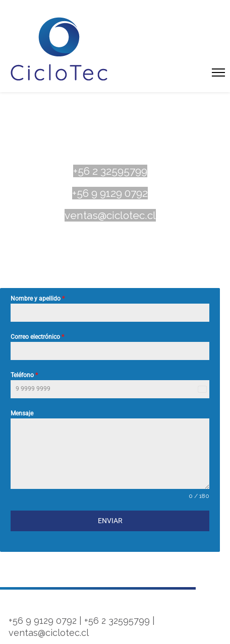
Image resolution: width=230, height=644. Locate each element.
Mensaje (22, 413)
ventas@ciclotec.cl (110, 215)
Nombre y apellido (38, 299)
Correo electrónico (37, 337)
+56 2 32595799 (110, 171)
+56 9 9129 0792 (110, 193)
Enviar (110, 521)
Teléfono (24, 375)
